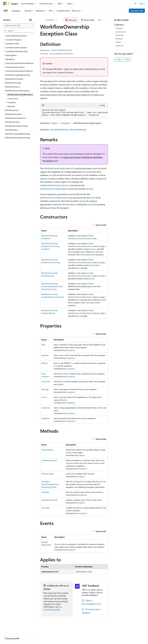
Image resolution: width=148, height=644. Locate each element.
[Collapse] (30, 20)
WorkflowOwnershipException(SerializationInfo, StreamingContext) (52, 286)
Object (55, 123)
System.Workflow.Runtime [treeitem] (16, 36)
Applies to (120, 46)
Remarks (119, 28)
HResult (44, 363)
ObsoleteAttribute (78, 130)
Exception (66, 123)
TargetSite (45, 418)
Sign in (142, 4)
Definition (120, 25)
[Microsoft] (5, 4)
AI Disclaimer (9, 636)
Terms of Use (97, 636)
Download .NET (137, 11)
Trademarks (110, 636)
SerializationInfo (79, 482)
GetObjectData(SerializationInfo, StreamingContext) (50, 484)
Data (43, 345)
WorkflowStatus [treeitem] (12, 130)
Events (118, 42)
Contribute (48, 636)
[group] (74, 113)
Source (44, 397)
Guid (93, 198)
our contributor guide (53, 608)
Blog (36, 636)
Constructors (121, 32)
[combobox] (18, 25)
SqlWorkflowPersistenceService (55, 185)
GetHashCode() (48, 474)
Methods (119, 39)
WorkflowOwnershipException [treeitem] (20, 95)
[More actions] (107, 20)
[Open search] (136, 4)
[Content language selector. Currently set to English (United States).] (15, 630)
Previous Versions (24, 636)
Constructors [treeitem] (13, 99)
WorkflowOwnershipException (58, 168)
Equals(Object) (47, 450)
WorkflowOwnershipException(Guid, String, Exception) (51, 246)
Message (45, 389)
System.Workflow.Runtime (62, 50)
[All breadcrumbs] (42, 20)
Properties (120, 35)
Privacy (58, 636)
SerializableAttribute (60, 130)
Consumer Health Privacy (76, 636)
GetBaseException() (49, 460)
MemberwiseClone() (49, 500)
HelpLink (45, 355)
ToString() (45, 508)
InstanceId (92, 204)
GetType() (45, 492)
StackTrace (46, 408)
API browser (51, 20)
